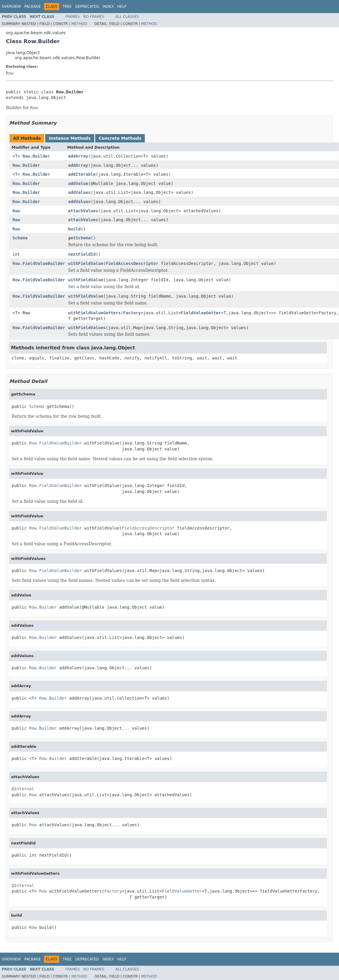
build (74, 229)
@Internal (23, 789)
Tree (67, 7)
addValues (79, 192)
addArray (78, 156)
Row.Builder (36, 156)
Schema (20, 238)
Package (33, 7)
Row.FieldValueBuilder (39, 263)
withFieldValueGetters (94, 313)
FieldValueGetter (201, 313)
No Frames (94, 17)
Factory (132, 313)
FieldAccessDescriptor (132, 263)
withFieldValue (86, 263)
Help (122, 7)
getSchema (79, 238)
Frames (73, 17)
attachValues (83, 211)
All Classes (127, 17)
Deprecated (87, 7)
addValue (78, 183)
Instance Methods (70, 138)
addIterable (82, 174)
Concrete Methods (120, 138)
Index (108, 7)
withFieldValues (87, 328)
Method (79, 24)
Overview (11, 7)
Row (10, 73)
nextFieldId (82, 254)
